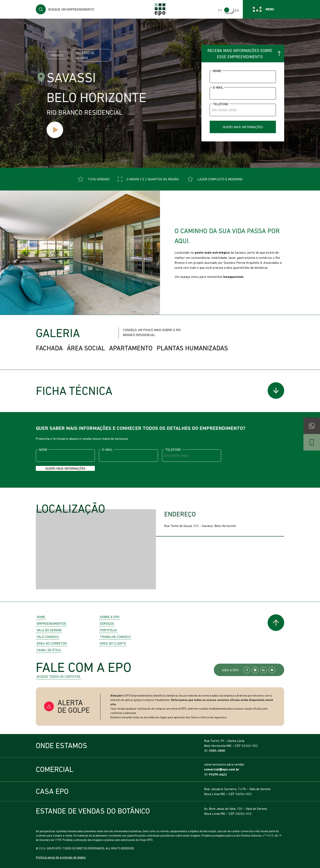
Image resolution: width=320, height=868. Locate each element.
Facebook (247, 670)
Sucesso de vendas (85, 55)
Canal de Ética (49, 650)
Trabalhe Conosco (115, 637)
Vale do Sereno (49, 630)
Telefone (221, 104)
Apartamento (131, 348)
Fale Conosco (48, 637)
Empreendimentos (51, 623)
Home (41, 617)
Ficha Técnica (74, 391)
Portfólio (108, 630)
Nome (217, 71)
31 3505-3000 (215, 751)
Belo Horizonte (96, 97)
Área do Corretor (52, 643)
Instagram (255, 670)
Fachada (49, 348)
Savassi (71, 78)
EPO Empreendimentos (160, 9)
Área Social (86, 348)
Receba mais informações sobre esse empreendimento (240, 54)
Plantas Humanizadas (192, 348)
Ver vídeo (55, 130)
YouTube (272, 670)
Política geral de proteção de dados (61, 857)
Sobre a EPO (110, 617)
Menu (270, 9)
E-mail (218, 87)
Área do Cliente (113, 643)
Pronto (57, 55)
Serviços (107, 623)
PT (220, 10)
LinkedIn (263, 670)
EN (237, 10)
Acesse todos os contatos (58, 676)
